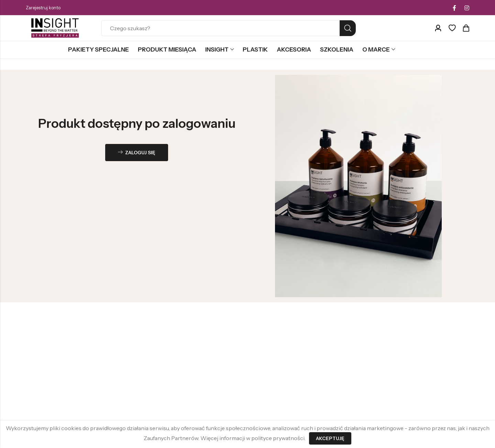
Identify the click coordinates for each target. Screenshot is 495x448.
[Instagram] (467, 8)
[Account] (438, 28)
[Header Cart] (466, 28)
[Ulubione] (452, 28)
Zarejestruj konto (43, 8)
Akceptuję (330, 438)
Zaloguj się (137, 153)
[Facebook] (454, 8)
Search (348, 28)
